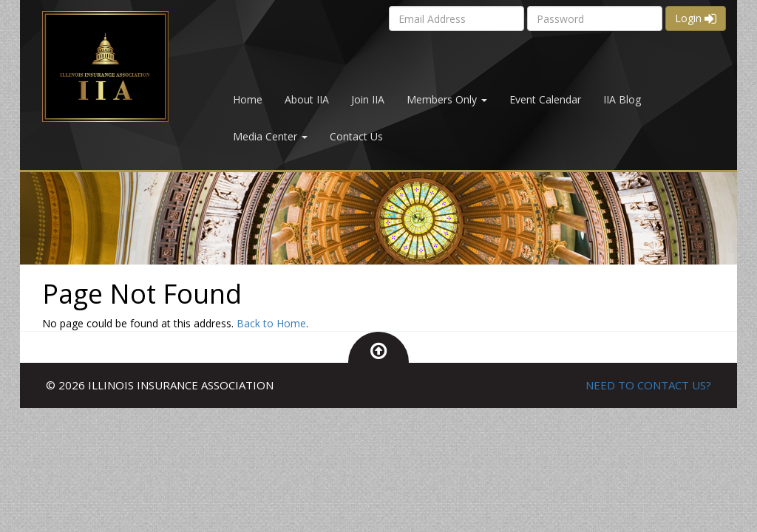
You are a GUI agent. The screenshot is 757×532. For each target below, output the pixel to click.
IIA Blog (622, 99)
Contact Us (356, 136)
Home (248, 99)
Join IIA (368, 99)
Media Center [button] (270, 136)
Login (696, 18)
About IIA (307, 99)
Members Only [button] (447, 99)
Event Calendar (545, 99)
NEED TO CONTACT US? (648, 385)
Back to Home (271, 323)
